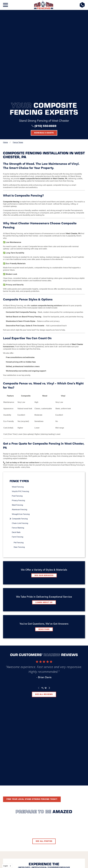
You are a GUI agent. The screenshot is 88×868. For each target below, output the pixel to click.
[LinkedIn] (44, 756)
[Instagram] (49, 756)
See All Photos (44, 675)
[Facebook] (39, 756)
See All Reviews (44, 606)
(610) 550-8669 (45, 38)
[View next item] (49, 600)
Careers (55, 749)
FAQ (30, 749)
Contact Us (41, 749)
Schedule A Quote (44, 709)
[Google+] (33, 756)
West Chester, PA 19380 (44, 741)
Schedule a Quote (44, 45)
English (6, 866)
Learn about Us (44, 515)
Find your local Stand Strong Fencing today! (32, 633)
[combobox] (7, 866)
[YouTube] (55, 756)
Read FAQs (44, 541)
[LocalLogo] (44, 5)
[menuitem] (45, 399)
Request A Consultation (44, 763)
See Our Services (44, 488)
